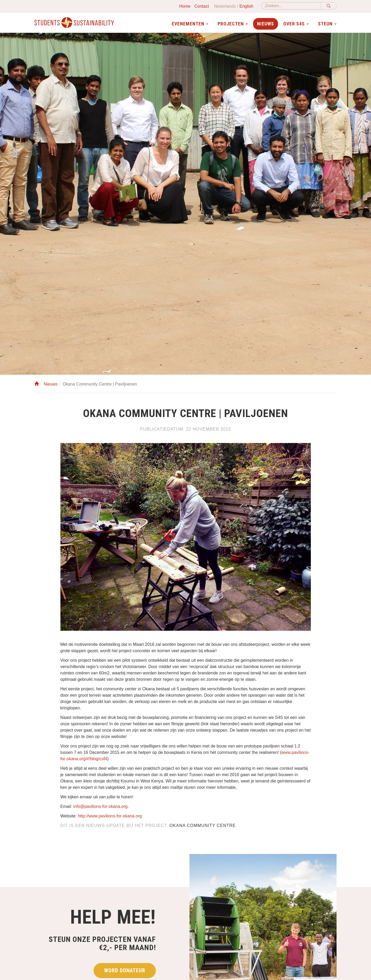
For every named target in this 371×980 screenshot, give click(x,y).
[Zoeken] (291, 6)
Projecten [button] (233, 24)
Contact (202, 6)
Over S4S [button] (296, 24)
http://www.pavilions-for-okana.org (110, 816)
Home (185, 6)
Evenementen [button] (190, 24)
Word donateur (125, 970)
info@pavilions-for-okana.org (100, 806)
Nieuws (266, 24)
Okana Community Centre (202, 825)
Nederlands (225, 6)
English (246, 6)
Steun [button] (327, 24)
